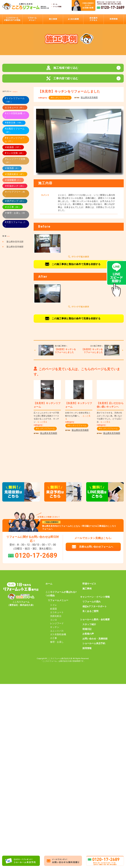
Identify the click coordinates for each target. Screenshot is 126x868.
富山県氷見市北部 (15, 242)
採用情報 (87, 649)
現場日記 (87, 629)
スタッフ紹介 (89, 625)
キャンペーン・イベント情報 (95, 597)
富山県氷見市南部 (89, 98)
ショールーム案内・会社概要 (95, 620)
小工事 (53, 639)
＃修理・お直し (15, 215)
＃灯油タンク (15, 186)
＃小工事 (13, 207)
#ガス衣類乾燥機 (15, 116)
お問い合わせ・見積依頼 (95, 639)
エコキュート (15, 108)
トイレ (53, 605)
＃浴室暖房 (13, 180)
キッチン (55, 628)
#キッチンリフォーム (60, 98)
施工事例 (87, 589)
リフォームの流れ (92, 602)
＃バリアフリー (15, 194)
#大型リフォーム (15, 224)
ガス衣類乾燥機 (58, 635)
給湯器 (53, 609)
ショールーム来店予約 (94, 644)
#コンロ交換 (15, 153)
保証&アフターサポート (95, 607)
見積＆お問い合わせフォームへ (96, 547)
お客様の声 (88, 634)
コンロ (53, 620)
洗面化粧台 (56, 616)
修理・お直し (57, 642)
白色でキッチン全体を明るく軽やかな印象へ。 (78, 416)
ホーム (49, 584)
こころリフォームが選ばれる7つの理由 (61, 594)
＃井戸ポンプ (15, 201)
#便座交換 (14, 123)
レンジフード (57, 624)
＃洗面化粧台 (15, 175)
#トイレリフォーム (15, 100)
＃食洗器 (12, 169)
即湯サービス (89, 584)
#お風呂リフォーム (15, 131)
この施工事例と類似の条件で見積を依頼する (76, 265)
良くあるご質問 (90, 612)
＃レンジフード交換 (15, 161)
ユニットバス (57, 631)
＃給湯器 (13, 148)
